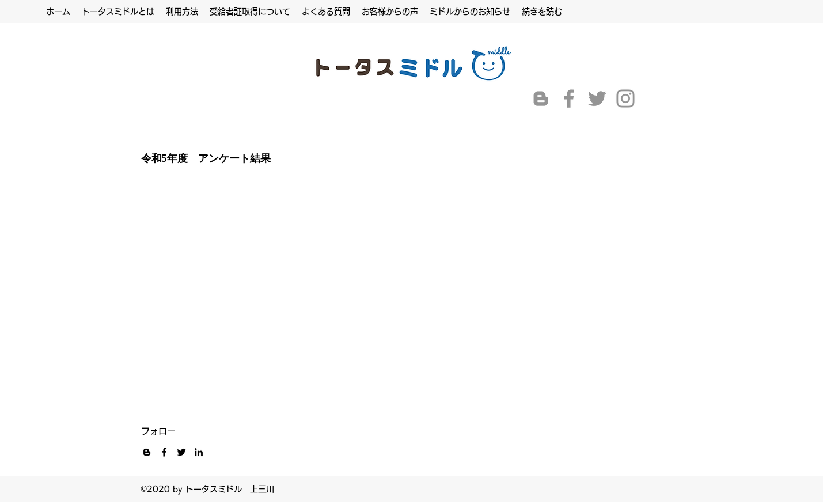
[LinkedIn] (199, 452)
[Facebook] (569, 98)
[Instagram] (625, 98)
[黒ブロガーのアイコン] (147, 452)
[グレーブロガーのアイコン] (541, 98)
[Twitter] (597, 98)
